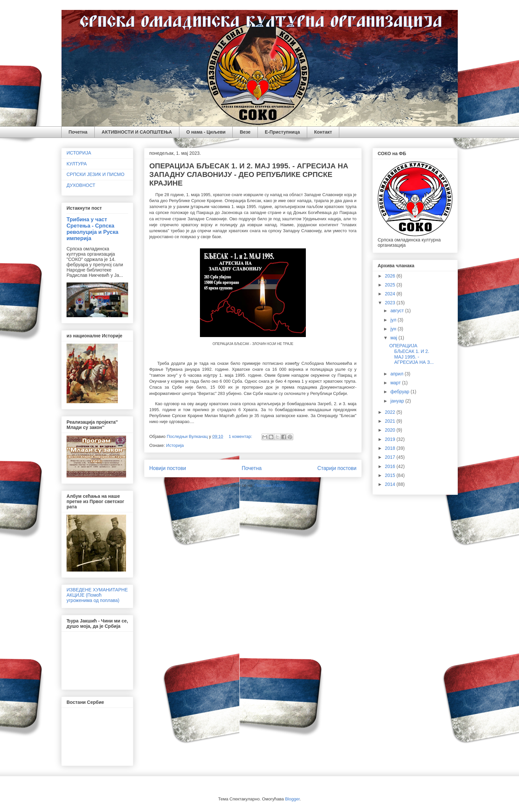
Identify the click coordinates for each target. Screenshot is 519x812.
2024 (391, 294)
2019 (391, 439)
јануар (398, 401)
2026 (391, 276)
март (396, 383)
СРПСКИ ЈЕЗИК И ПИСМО (95, 174)
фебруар (400, 392)
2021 (391, 421)
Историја (175, 445)
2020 (391, 430)
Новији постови (168, 468)
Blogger (292, 799)
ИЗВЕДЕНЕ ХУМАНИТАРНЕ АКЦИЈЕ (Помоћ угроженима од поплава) (97, 595)
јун (394, 329)
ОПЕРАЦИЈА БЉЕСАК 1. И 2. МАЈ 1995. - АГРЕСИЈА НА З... (411, 354)
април (397, 374)
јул (394, 320)
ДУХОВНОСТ (81, 185)
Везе (245, 132)
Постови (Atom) (270, 485)
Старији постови (337, 468)
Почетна (78, 132)
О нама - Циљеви (206, 132)
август (398, 311)
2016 (391, 466)
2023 (391, 303)
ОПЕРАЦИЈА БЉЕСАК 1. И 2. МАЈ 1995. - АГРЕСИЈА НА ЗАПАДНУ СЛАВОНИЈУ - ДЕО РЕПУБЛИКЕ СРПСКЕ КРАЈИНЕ (249, 174)
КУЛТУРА (77, 164)
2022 (391, 412)
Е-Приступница (282, 132)
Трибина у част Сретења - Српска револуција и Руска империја (93, 229)
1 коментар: (241, 436)
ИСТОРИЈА (79, 153)
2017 (391, 457)
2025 (391, 285)
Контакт (323, 132)
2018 (391, 448)
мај (394, 338)
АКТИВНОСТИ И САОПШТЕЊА (137, 132)
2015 (391, 475)
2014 (391, 484)
